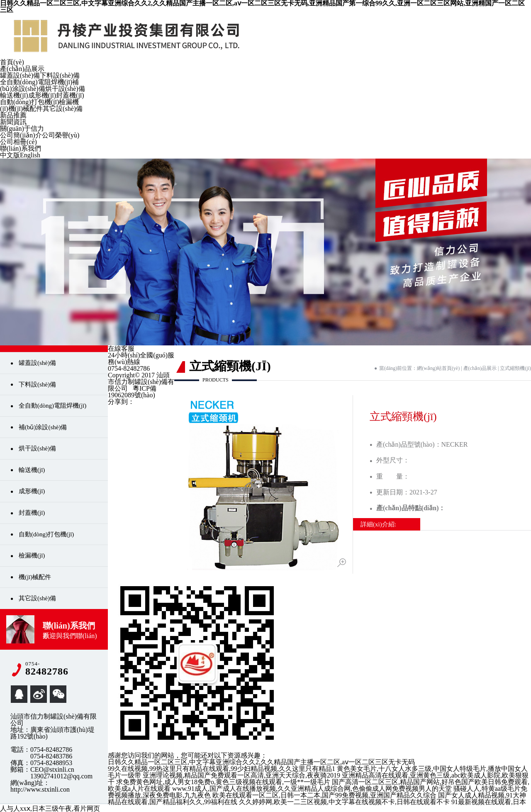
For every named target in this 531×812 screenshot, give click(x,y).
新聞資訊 (13, 122)
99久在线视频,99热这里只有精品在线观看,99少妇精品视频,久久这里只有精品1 (222, 769)
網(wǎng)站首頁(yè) (438, 368)
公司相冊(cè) (18, 142)
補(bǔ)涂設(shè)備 (39, 85)
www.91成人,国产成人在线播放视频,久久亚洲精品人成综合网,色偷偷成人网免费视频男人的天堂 (312, 789)
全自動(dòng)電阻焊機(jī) (36, 82)
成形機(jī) (42, 95)
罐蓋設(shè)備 (20, 75)
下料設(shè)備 (60, 75)
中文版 (10, 155)
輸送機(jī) (14, 95)
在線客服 (121, 349)
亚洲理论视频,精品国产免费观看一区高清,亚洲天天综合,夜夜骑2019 (241, 775)
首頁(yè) (12, 62)
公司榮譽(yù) (61, 135)
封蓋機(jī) (70, 95)
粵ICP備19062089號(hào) (132, 392)
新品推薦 (13, 115)
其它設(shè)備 (63, 109)
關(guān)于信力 (22, 128)
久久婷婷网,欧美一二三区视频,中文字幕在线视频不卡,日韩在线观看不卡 (344, 802)
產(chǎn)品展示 (22, 69)
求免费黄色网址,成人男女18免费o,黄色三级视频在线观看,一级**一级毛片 (223, 782)
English (30, 155)
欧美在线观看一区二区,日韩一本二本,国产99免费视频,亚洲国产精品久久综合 (324, 795)
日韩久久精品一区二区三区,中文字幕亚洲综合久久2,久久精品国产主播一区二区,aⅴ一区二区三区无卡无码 (261, 762)
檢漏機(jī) (32, 555)
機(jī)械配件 (26, 109)
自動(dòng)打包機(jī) (29, 102)
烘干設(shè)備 (65, 89)
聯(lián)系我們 (21, 148)
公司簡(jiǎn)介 (21, 135)
